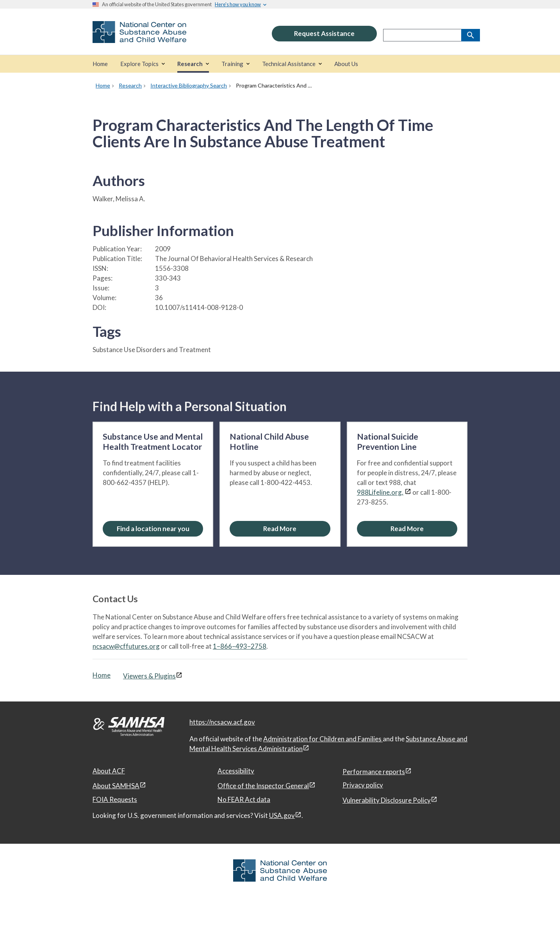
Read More (280, 529)
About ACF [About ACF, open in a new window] (109, 771)
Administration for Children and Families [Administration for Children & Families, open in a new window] (323, 739)
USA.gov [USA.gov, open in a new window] (282, 815)
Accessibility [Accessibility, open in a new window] (236, 771)
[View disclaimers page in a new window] (408, 492)
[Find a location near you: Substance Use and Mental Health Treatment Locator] (153, 529)
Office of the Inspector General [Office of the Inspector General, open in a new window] (263, 786)
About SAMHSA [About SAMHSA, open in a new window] (116, 786)
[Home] (100, 64)
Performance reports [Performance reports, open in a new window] (374, 772)
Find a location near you (153, 529)
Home (102, 675)
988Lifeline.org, (380, 492)
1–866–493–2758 (240, 646)
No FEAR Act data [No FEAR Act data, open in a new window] (244, 799)
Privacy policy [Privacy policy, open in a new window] (363, 785)
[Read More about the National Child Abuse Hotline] (280, 529)
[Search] (471, 35)
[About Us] (346, 64)
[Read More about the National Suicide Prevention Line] (407, 529)
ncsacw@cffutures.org (126, 646)
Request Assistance (324, 33)
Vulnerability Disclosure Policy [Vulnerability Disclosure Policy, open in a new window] (387, 800)
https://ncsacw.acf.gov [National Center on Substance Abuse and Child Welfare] (222, 722)
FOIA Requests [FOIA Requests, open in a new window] (115, 799)
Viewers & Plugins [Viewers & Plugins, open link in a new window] (149, 676)
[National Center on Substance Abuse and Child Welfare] (139, 38)
